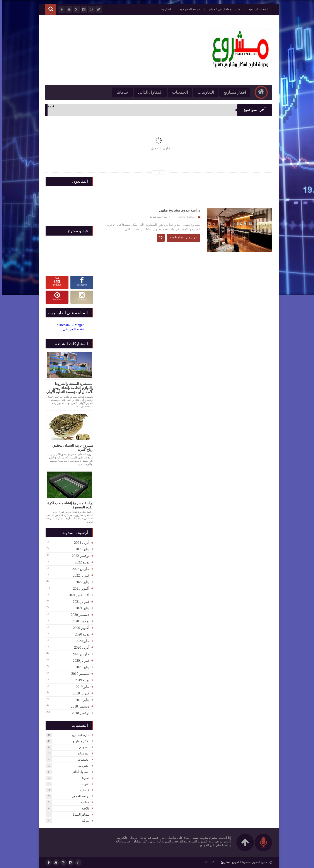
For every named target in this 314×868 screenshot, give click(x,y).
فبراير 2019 (79, 693)
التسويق (83, 747)
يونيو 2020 (80, 634)
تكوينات (83, 784)
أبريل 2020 (80, 647)
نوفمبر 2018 (79, 713)
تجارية (84, 778)
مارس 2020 (79, 654)
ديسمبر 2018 (78, 706)
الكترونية (82, 766)
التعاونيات (204, 92)
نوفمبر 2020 (79, 621)
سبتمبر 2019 (78, 674)
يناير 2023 (81, 549)
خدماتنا (121, 92)
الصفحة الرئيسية (257, 9)
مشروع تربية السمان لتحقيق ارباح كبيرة (71, 448)
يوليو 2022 (80, 562)
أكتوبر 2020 (79, 628)
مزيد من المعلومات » (182, 237)
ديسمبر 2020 (78, 615)
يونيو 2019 (80, 680)
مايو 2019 (81, 687)
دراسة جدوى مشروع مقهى (178, 210)
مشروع (223, 862)
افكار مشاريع (233, 92)
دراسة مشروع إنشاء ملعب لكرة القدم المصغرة (69, 505)
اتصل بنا (164, 9)
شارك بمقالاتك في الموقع (223, 9)
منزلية (84, 821)
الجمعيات (178, 92)
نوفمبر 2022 (79, 556)
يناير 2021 (81, 608)
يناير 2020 (81, 667)
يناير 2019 (81, 700)
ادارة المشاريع (79, 735)
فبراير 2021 (79, 602)
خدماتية (83, 790)
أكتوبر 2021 (79, 588)
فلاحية (84, 809)
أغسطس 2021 (77, 595)
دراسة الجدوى (79, 796)
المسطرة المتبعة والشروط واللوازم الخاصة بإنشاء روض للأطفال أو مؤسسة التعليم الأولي (68, 388)
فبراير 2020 (79, 660)
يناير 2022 (81, 582)
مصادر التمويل (79, 815)
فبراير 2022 (79, 575)
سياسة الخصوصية (188, 9)
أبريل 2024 (80, 543)
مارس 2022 (79, 569)
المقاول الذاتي (149, 92)
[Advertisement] (123, 50)
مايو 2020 (81, 641)
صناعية (83, 802)
